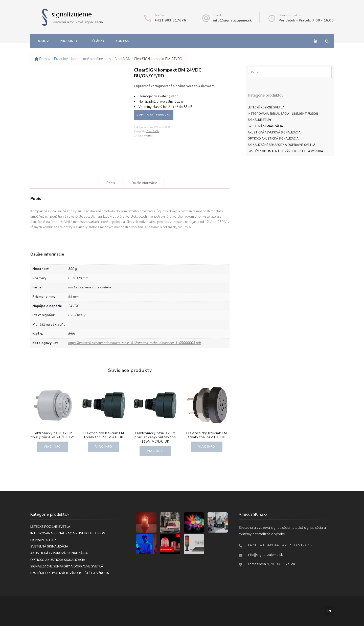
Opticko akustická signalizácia (273, 139)
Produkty (69, 41)
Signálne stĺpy (260, 120)
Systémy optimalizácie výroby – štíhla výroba (285, 151)
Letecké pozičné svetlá (266, 108)
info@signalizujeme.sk (232, 20)
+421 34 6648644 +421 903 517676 (280, 561)
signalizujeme (72, 14)
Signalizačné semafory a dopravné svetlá (281, 145)
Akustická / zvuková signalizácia (274, 133)
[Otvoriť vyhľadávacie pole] (327, 41)
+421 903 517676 (170, 20)
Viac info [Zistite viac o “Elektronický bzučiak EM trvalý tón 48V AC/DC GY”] (52, 463)
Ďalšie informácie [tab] (144, 199)
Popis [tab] (111, 199)
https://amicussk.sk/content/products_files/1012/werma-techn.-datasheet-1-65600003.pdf (135, 359)
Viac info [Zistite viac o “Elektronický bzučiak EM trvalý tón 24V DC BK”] (207, 463)
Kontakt (123, 41)
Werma (148, 136)
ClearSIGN (153, 131)
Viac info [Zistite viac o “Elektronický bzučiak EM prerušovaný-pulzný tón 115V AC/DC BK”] (155, 467)
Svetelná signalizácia (265, 126)
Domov (43, 41)
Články (98, 41)
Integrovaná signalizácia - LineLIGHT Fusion (283, 114)
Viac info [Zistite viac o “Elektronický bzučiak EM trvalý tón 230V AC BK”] (104, 463)
